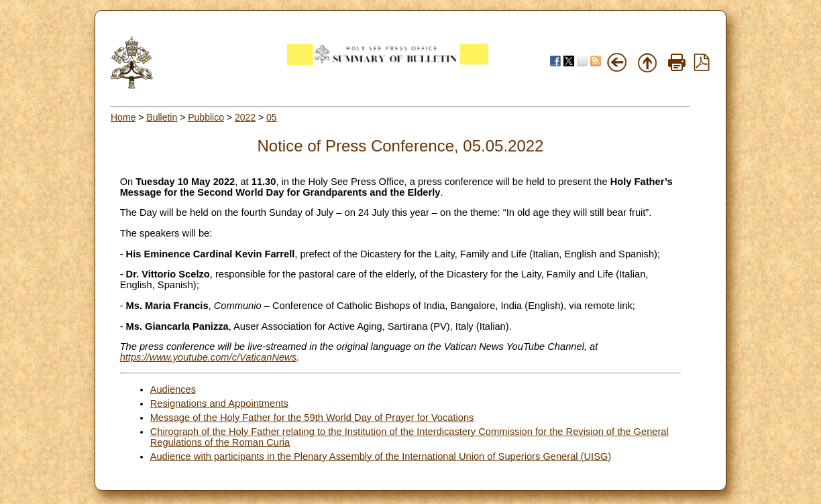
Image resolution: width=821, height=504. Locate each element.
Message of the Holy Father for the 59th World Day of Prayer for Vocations (312, 418)
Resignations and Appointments (219, 403)
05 (272, 117)
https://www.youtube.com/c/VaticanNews (208, 357)
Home (123, 117)
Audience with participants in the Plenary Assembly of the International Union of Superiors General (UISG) (381, 456)
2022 (245, 117)
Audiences (173, 389)
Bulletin (162, 117)
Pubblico (206, 117)
